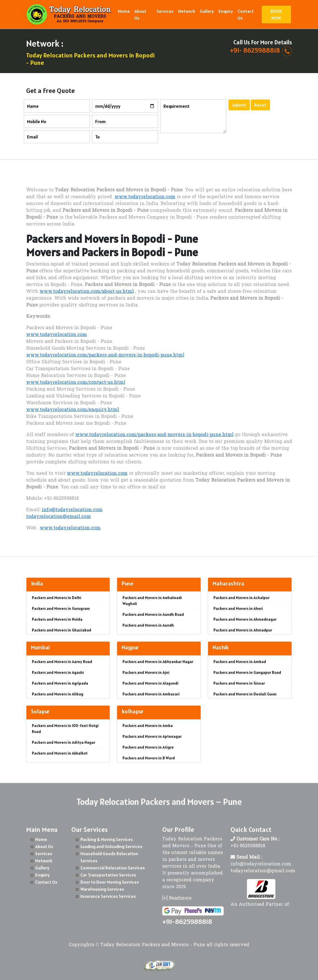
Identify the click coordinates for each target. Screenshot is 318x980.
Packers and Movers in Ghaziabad (62, 630)
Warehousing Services (102, 889)
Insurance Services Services (108, 896)
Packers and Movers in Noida (57, 619)
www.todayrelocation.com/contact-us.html (76, 383)
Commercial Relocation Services (113, 868)
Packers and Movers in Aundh (148, 625)
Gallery (207, 11)
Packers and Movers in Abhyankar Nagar (158, 662)
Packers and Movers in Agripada (60, 683)
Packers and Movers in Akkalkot (60, 753)
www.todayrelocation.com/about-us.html (87, 292)
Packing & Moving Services (107, 839)
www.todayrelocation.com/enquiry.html (73, 410)
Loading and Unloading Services (111, 846)
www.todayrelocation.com (145, 197)
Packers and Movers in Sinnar (239, 683)
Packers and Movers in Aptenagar (152, 736)
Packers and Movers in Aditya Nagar (64, 742)
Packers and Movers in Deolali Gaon (245, 694)
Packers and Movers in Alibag (58, 694)
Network (187, 11)
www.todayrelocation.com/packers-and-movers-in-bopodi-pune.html (105, 355)
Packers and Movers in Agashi (58, 672)
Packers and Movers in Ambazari (151, 694)
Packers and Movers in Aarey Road (62, 662)
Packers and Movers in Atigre (148, 747)
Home (124, 11)
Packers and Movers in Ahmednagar (245, 619)
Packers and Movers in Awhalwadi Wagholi (152, 601)
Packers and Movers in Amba (148, 726)
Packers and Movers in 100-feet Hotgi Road (65, 729)
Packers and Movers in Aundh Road (153, 614)
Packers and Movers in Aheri (238, 608)
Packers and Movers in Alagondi (150, 683)
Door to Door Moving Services (110, 882)
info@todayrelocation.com (72, 510)
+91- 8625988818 (255, 50)
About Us (140, 14)
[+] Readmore (177, 898)
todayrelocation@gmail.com (59, 517)
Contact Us (246, 14)
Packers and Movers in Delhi (57, 598)
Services (165, 11)
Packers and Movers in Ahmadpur (243, 630)
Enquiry (226, 11)
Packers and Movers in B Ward (149, 758)
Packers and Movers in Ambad (240, 662)
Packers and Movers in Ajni (146, 672)
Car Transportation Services (108, 875)
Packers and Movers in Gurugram (61, 608)
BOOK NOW (276, 14)
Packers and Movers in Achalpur (241, 598)
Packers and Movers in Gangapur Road (247, 672)
